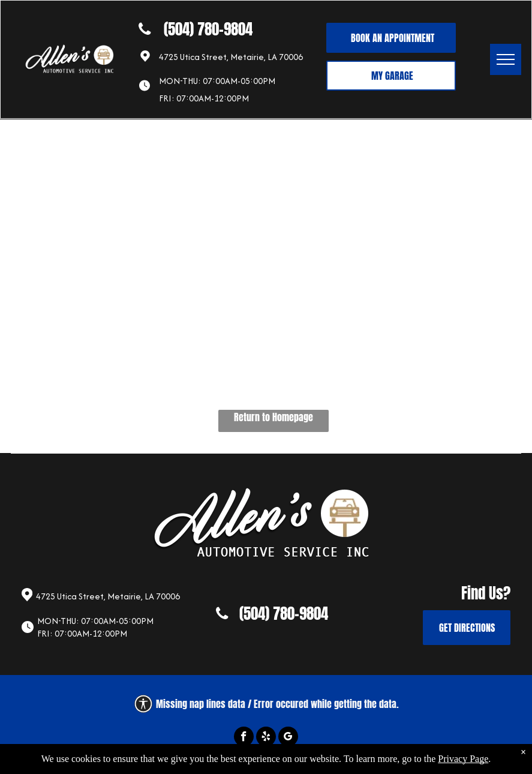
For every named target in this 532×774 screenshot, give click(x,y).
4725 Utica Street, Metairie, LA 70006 (231, 57)
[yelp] (266, 738)
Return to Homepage (273, 417)
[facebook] (244, 738)
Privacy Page (463, 765)
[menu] (506, 59)
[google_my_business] (288, 738)
